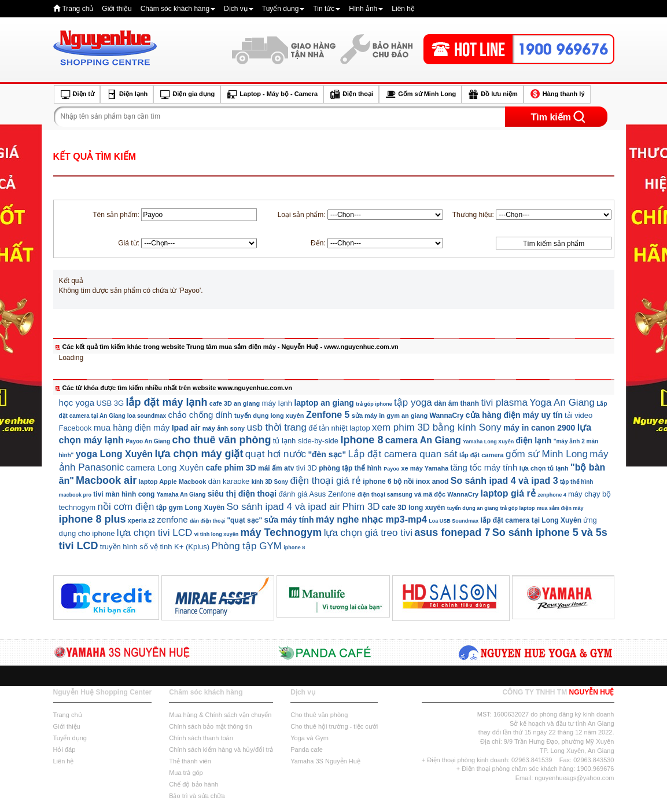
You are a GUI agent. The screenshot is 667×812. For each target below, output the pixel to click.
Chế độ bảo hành (194, 784)
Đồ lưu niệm (492, 94)
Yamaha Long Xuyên (488, 442)
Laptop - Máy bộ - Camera (272, 94)
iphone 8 (294, 548)
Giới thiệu (117, 9)
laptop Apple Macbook (172, 482)
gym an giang (407, 416)
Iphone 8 (362, 440)
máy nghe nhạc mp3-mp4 (371, 519)
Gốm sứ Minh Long (420, 94)
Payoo (391, 469)
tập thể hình (577, 482)
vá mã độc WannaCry (446, 494)
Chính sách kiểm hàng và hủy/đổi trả (221, 749)
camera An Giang (423, 440)
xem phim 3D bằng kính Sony (437, 427)
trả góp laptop (518, 508)
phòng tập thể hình (350, 468)
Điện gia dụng (187, 94)
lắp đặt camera (482, 455)
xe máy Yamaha (425, 468)
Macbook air (106, 480)
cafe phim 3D (231, 468)
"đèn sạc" (327, 454)
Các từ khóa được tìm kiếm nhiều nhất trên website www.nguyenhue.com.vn (177, 388)
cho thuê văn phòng (221, 440)
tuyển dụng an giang (473, 508)
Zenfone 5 (328, 415)
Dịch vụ (239, 9)
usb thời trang (277, 427)
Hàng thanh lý (557, 94)
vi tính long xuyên (217, 534)
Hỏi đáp (65, 749)
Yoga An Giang (562, 403)
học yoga (77, 403)
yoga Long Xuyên (114, 454)
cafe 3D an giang (235, 403)
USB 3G (110, 403)
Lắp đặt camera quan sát (402, 454)
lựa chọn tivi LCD (155, 533)
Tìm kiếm (551, 117)
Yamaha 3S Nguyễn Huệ (325, 761)
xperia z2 (141, 520)
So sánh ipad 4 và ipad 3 (504, 481)
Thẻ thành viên (190, 761)
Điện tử (77, 94)
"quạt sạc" (244, 520)
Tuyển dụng (283, 9)
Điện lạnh (127, 94)
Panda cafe (307, 749)
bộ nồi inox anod (421, 482)
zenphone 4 (552, 495)
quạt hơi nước (276, 454)
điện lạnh (533, 440)
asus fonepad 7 (452, 532)
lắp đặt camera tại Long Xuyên (531, 520)
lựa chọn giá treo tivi (368, 533)
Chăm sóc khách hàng (178, 9)
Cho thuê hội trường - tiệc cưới (334, 726)
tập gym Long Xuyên (190, 508)
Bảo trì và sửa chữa (197, 796)
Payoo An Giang (148, 441)
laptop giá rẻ (508, 493)
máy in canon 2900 (539, 428)
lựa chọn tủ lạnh (544, 468)
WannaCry (447, 416)
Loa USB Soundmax (454, 521)
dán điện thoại (207, 521)
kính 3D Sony (270, 482)
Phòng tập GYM (246, 546)
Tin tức (327, 9)
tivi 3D (307, 468)
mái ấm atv (276, 468)
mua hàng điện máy (132, 427)
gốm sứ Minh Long (547, 454)
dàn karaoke (229, 481)
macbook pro (75, 495)
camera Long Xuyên (165, 467)
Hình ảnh (366, 9)
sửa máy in (368, 416)
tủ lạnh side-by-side (306, 441)
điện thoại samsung (385, 495)
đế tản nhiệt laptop (339, 428)
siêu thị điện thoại (242, 494)
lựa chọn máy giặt (199, 454)
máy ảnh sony (224, 428)
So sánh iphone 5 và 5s (550, 532)
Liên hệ (403, 9)
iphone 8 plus (93, 519)
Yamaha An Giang (181, 495)
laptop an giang (324, 403)
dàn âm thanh (456, 403)
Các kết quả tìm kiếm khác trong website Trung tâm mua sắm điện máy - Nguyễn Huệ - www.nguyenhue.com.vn (231, 347)
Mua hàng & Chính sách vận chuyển (220, 715)
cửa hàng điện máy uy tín (514, 415)
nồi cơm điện (126, 507)
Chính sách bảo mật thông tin (210, 726)
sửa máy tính (289, 520)
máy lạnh (277, 403)
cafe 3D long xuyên (413, 508)
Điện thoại (351, 94)
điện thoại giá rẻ (325, 481)
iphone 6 (377, 482)
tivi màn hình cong (124, 494)
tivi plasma (504, 403)
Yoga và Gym (309, 738)
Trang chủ (78, 9)
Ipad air (186, 428)
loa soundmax (147, 416)
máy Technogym (281, 532)
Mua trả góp (186, 773)
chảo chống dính (200, 415)
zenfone (172, 519)
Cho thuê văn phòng (319, 715)
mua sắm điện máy (560, 508)
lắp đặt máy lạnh (166, 402)
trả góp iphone (374, 404)
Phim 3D (361, 507)
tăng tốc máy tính (484, 467)
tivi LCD (79, 546)
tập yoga (413, 403)
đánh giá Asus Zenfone (317, 494)
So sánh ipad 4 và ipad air (284, 507)
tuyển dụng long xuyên (269, 416)
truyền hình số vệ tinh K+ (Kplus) (155, 547)
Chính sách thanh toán (201, 738)
